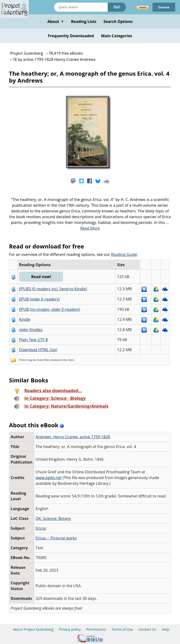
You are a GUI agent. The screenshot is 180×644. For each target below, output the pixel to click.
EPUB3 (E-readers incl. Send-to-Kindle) (53, 289)
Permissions (96, 629)
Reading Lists (84, 21)
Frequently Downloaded (71, 36)
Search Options (118, 21)
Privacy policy (70, 629)
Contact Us (147, 629)
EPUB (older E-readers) (39, 299)
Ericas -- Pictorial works (56, 538)
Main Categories (117, 36)
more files (43, 360)
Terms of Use (122, 629)
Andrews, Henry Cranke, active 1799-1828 (73, 437)
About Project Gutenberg (33, 629)
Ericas (41, 528)
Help (166, 629)
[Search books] (81, 7)
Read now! (41, 277)
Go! (117, 7)
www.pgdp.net (49, 478)
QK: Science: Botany (53, 518)
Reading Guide (124, 254)
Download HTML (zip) (38, 350)
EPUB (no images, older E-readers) (50, 309)
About (56, 21)
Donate (164, 7)
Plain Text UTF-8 (34, 340)
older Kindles (31, 330)
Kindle (25, 319)
